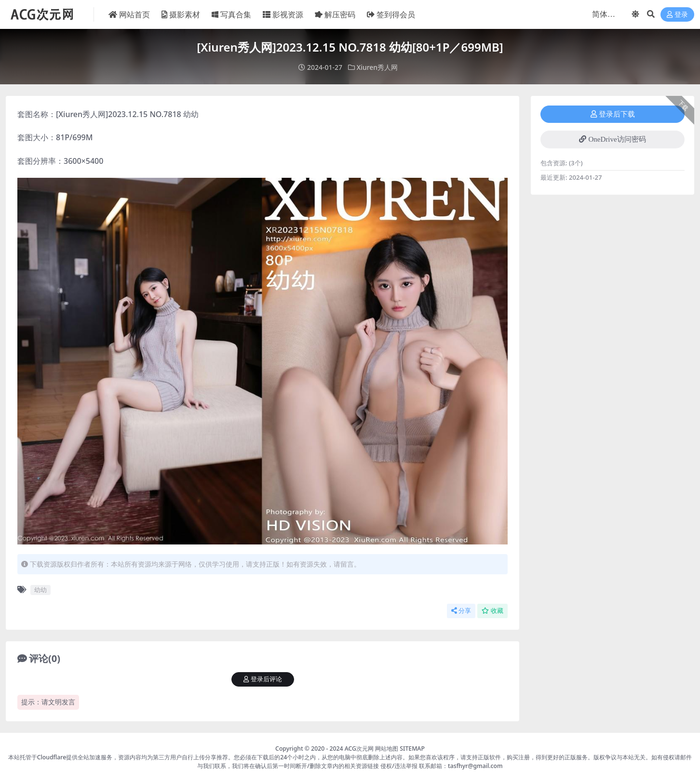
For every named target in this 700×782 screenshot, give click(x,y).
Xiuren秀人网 (377, 67)
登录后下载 (613, 114)
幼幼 (40, 589)
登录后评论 (263, 679)
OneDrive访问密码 (612, 139)
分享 (461, 610)
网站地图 (387, 748)
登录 (677, 15)
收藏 (492, 610)
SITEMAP (412, 748)
